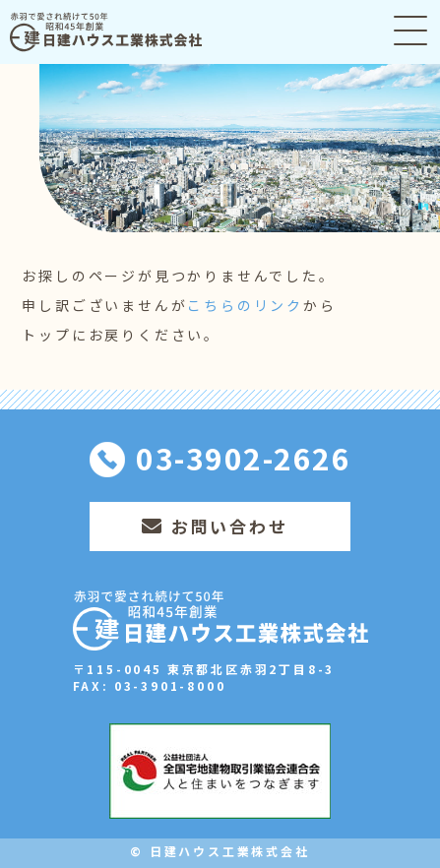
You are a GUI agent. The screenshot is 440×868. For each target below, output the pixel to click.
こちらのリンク (245, 305)
